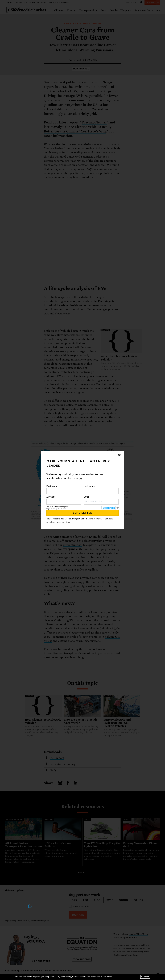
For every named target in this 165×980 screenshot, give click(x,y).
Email (101, 500)
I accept (145, 977)
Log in (48, 509)
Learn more (107, 977)
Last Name (101, 489)
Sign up (55, 509)
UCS (101, 519)
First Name (64, 489)
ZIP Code (64, 500)
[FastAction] (109, 508)
